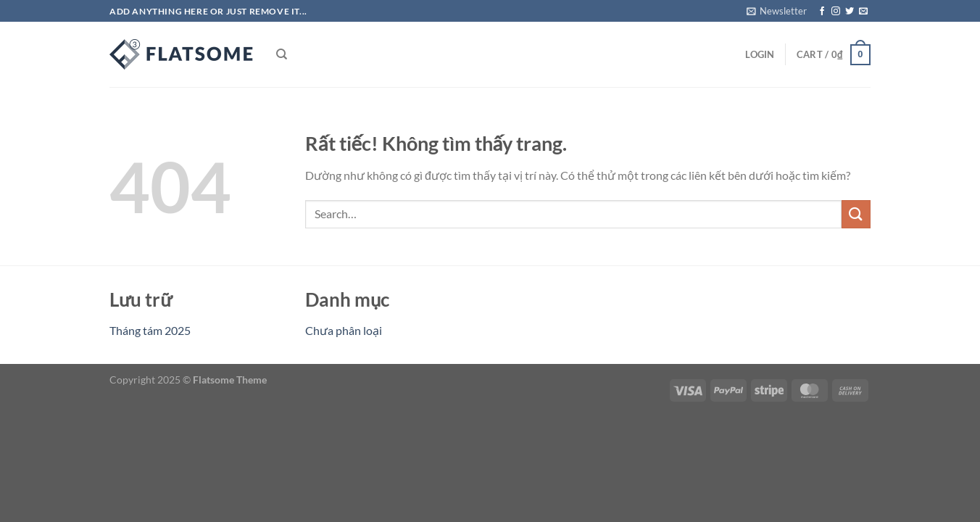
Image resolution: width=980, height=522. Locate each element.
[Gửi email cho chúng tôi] (863, 12)
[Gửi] (856, 214)
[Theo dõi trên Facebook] (822, 12)
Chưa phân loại (344, 330)
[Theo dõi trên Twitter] (850, 12)
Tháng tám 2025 (150, 330)
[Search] (282, 54)
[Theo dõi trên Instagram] (836, 12)
